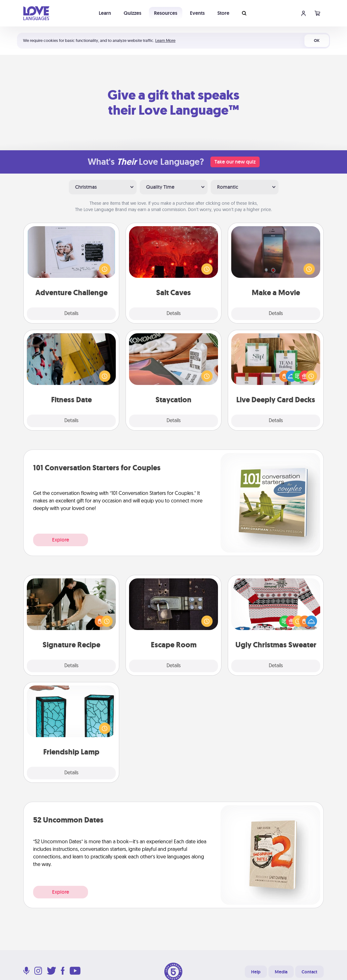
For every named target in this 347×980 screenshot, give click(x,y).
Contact (309, 972)
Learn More (165, 40)
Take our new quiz (235, 162)
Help (256, 972)
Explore (61, 540)
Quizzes (132, 13)
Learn (105, 13)
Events (197, 13)
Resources (166, 13)
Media (281, 972)
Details (71, 314)
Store (223, 13)
